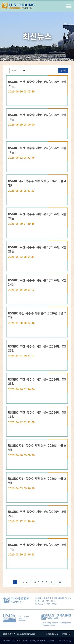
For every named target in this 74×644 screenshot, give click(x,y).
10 (50, 582)
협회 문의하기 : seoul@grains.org (19, 634)
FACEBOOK (52, 634)
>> (60, 582)
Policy (68, 641)
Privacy (61, 641)
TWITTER (67, 634)
